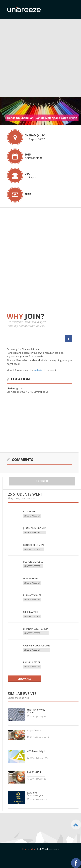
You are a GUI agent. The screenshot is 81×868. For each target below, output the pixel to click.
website (38, 370)
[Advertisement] (39, 59)
